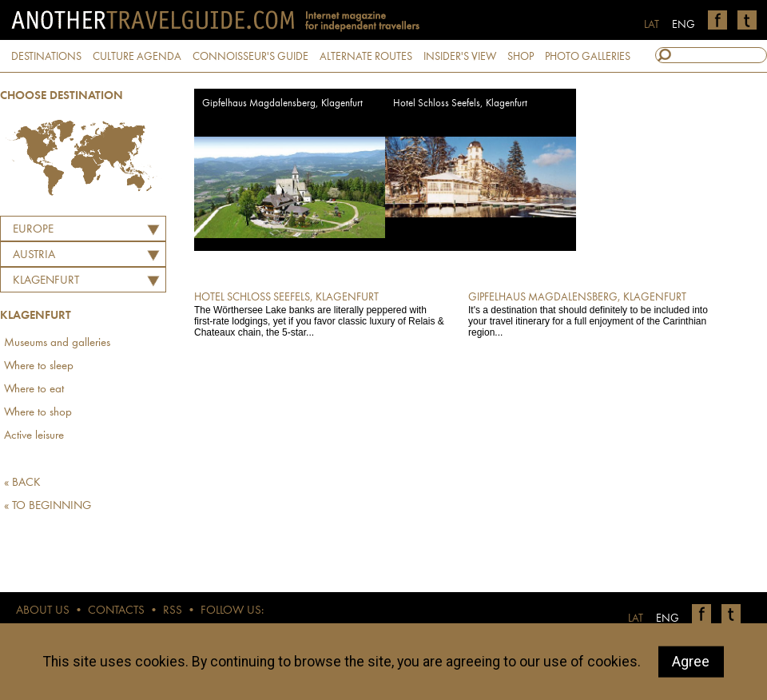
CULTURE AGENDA (137, 57)
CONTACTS (116, 611)
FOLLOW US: (232, 611)
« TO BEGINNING (48, 506)
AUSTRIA (34, 255)
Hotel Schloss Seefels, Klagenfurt (460, 103)
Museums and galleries (57, 343)
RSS (173, 611)
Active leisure (34, 436)
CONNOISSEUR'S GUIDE (250, 57)
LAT (652, 25)
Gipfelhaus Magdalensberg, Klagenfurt (282, 103)
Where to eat (34, 390)
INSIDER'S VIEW (460, 57)
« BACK (22, 483)
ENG (684, 25)
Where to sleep (39, 366)
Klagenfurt (46, 281)
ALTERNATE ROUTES (366, 57)
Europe (33, 230)
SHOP (521, 57)
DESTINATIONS (46, 57)
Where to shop (38, 413)
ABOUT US (43, 611)
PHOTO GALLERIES (588, 57)
